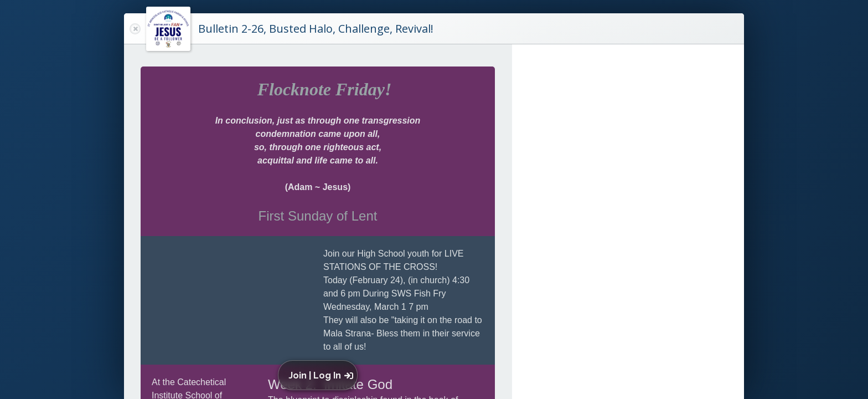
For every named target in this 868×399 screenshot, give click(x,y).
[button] (320, 375)
